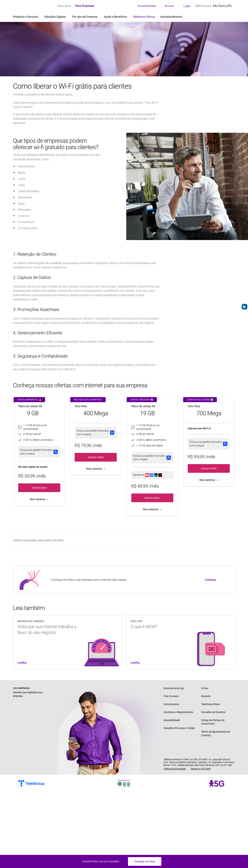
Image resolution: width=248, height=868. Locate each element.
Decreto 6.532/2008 (201, 769)
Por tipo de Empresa (85, 17)
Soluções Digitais (55, 17)
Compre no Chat (145, 861)
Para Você (64, 6)
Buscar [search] (167, 6)
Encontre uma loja (174, 688)
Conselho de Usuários (213, 712)
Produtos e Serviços (26, 17)
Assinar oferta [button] (96, 457)
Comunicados (171, 704)
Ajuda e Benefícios (116, 17)
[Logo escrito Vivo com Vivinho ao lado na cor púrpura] (33, 6)
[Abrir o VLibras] (244, 307)
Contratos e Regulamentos (178, 712)
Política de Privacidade (175, 769)
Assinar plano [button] (39, 488)
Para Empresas (85, 6)
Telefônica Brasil (211, 704)
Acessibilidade (144, 6)
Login (185, 6)
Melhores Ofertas (144, 17)
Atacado (206, 696)
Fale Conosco (171, 696)
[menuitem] (86, 541)
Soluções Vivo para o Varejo (179, 728)
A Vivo (205, 688)
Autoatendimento (171, 17)
